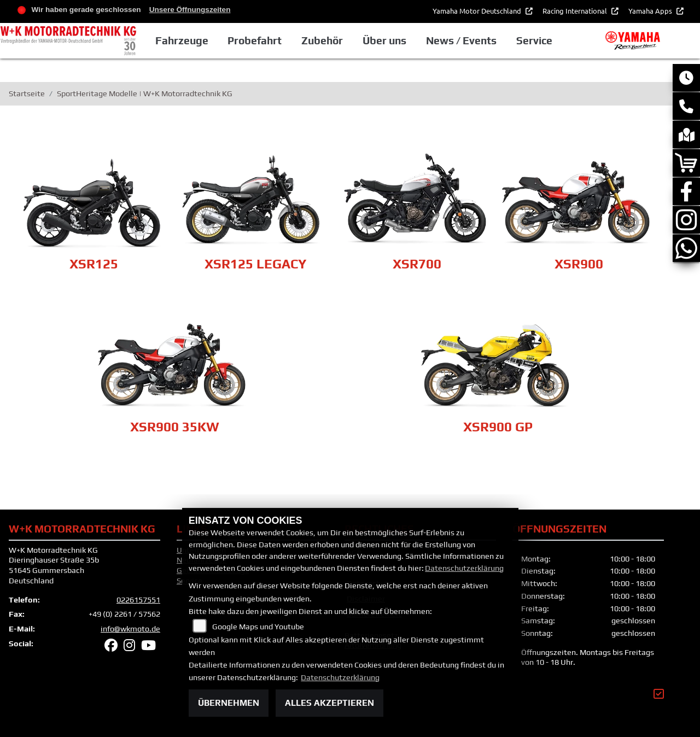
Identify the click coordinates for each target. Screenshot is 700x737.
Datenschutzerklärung (464, 568)
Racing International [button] (576, 11)
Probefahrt (255, 40)
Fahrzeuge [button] (182, 40)
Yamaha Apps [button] (651, 11)
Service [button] (534, 40)
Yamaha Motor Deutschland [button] (478, 11)
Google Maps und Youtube (258, 627)
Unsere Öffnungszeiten (190, 10)
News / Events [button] (461, 40)
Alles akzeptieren (329, 703)
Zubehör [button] (322, 40)
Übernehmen (229, 703)
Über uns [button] (384, 40)
